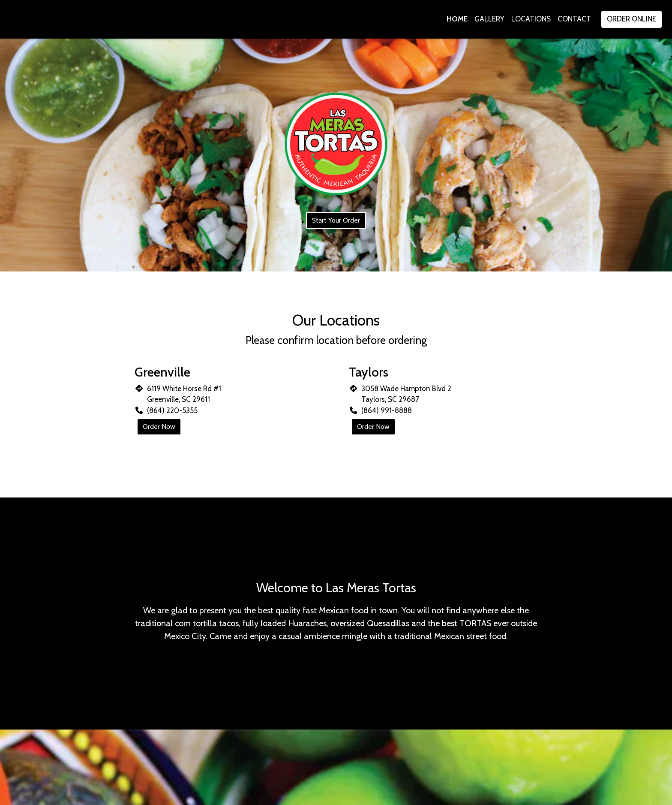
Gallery (489, 19)
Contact (574, 19)
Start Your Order (336, 220)
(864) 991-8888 (387, 410)
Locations (531, 19)
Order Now (159, 427)
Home (457, 19)
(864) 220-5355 (172, 410)
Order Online (631, 19)
